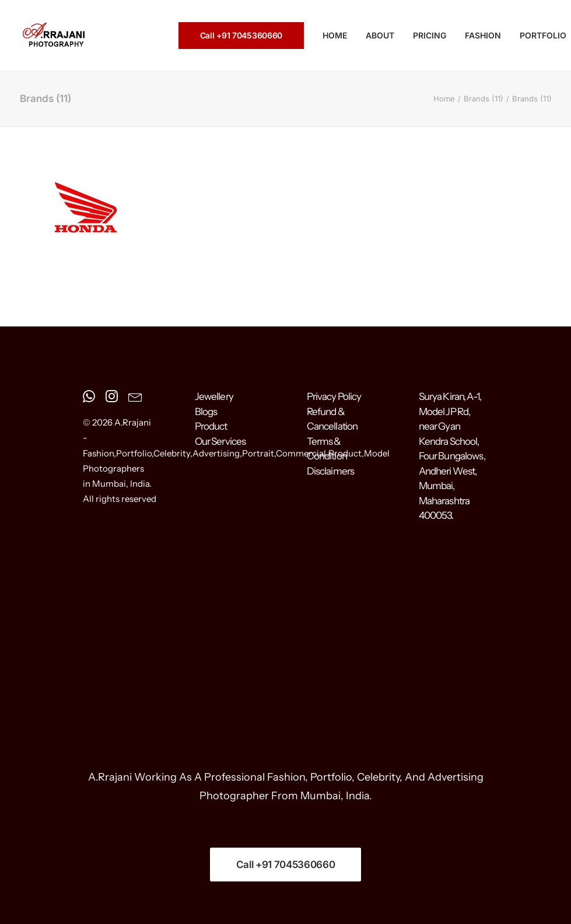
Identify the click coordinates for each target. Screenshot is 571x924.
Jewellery (214, 396)
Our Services (220, 441)
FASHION (483, 35)
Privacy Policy (334, 396)
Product (211, 426)
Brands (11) (484, 99)
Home (444, 99)
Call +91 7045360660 (286, 865)
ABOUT (380, 35)
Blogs (206, 412)
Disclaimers (331, 471)
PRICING (430, 35)
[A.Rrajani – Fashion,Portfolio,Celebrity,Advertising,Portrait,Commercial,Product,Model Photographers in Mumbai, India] (53, 36)
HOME (335, 35)
